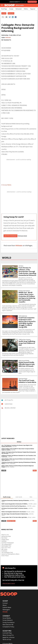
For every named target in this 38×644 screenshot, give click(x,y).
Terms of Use (7, 639)
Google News (5, 539)
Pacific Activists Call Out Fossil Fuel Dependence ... (14, 506)
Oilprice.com (5, 535)
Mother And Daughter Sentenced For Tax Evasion (14, 512)
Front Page (4, 9)
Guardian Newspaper (8, 543)
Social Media (7, 618)
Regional (33, 9)
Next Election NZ (8, 625)
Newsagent (6, 610)
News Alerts (11, 521)
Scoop (4, 13)
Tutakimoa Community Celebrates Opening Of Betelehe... (16, 501)
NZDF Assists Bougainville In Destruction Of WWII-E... (15, 504)
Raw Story (4, 538)
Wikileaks (8, 38)
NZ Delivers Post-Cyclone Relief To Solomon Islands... (15, 508)
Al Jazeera (4, 551)
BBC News (4, 549)
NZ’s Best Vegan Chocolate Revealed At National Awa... (15, 514)
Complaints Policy (8, 627)
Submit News (7, 607)
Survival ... (13, 467)
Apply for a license (9, 637)
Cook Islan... (13, 464)
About (5, 605)
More (35, 471)
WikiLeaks (11, 13)
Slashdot (4, 541)
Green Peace (5, 556)
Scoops (11, 9)
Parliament (19, 9)
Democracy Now (6, 536)
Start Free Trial (32, 2)
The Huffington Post (7, 552)
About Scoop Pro (8, 635)
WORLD (7, 258)
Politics (26, 9)
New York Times (6, 548)
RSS (4, 471)
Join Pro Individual (10, 236)
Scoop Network (8, 620)
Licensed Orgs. (7, 633)
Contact (5, 603)
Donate (5, 612)
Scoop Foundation (9, 622)
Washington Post (6, 546)
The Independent (6, 544)
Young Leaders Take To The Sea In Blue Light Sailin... (15, 517)
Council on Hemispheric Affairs (10, 554)
